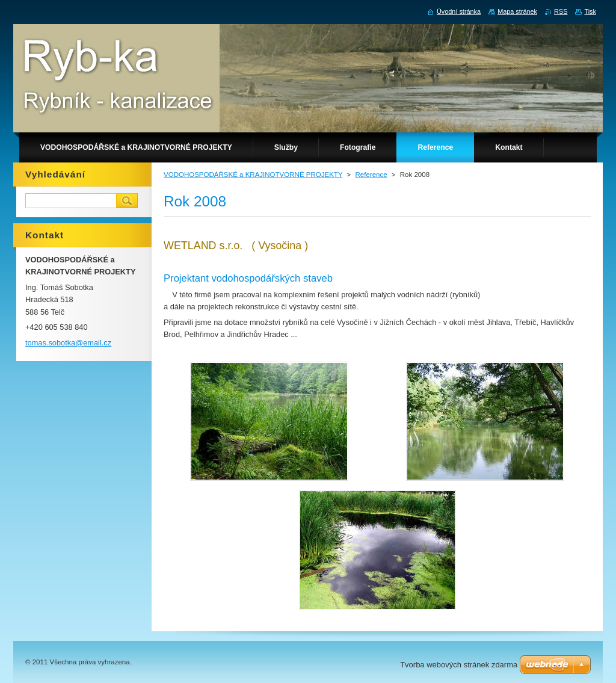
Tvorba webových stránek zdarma (459, 665)
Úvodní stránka (459, 11)
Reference (371, 175)
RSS (561, 11)
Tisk (590, 11)
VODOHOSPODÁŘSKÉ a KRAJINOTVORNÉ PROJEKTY (253, 175)
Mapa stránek (517, 11)
